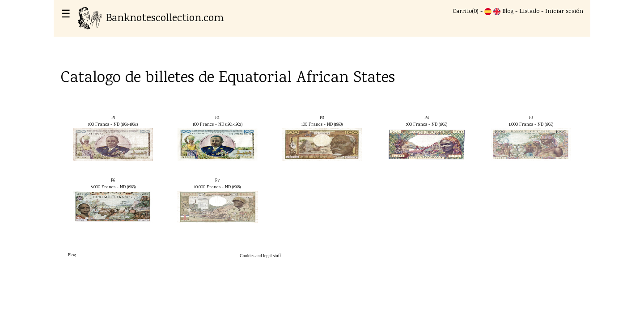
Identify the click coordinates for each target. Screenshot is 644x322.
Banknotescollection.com (151, 19)
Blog (508, 12)
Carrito (462, 12)
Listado (529, 12)
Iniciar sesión (564, 12)
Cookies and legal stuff (260, 256)
